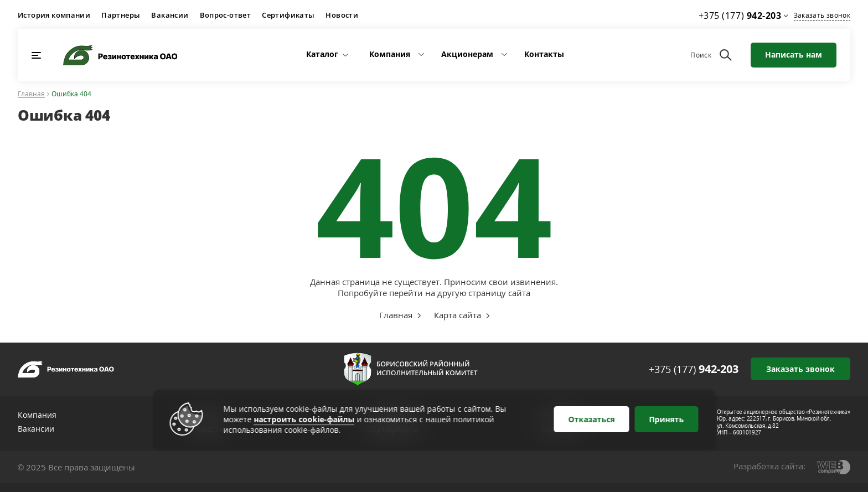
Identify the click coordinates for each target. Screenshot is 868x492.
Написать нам (794, 55)
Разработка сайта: (769, 466)
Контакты (544, 54)
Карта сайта (458, 315)
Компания (390, 54)
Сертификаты (288, 15)
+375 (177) (694, 369)
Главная (31, 94)
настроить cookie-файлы (304, 419)
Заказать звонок (822, 15)
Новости (342, 15)
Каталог (322, 54)
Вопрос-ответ (226, 15)
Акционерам (467, 54)
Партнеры (121, 15)
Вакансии (170, 15)
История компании (54, 15)
